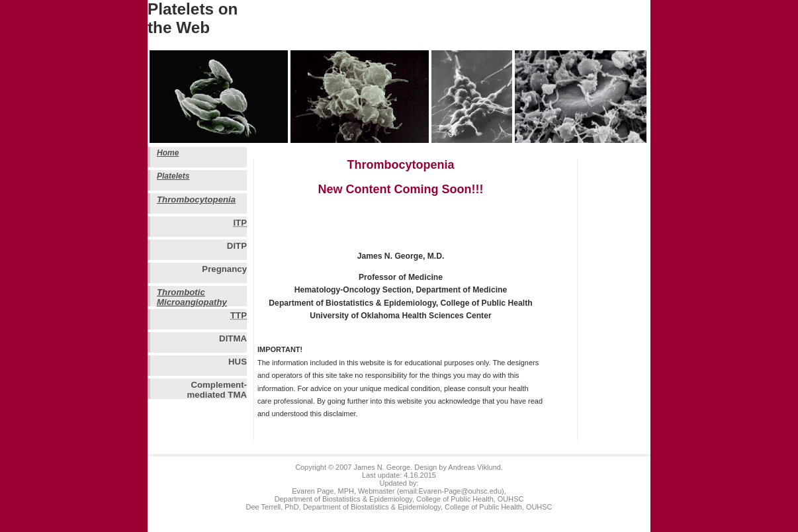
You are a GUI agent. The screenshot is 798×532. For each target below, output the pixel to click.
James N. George (382, 467)
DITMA (233, 338)
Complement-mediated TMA (217, 389)
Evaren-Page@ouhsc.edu (460, 491)
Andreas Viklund (474, 467)
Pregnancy (224, 269)
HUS (238, 362)
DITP (237, 246)
